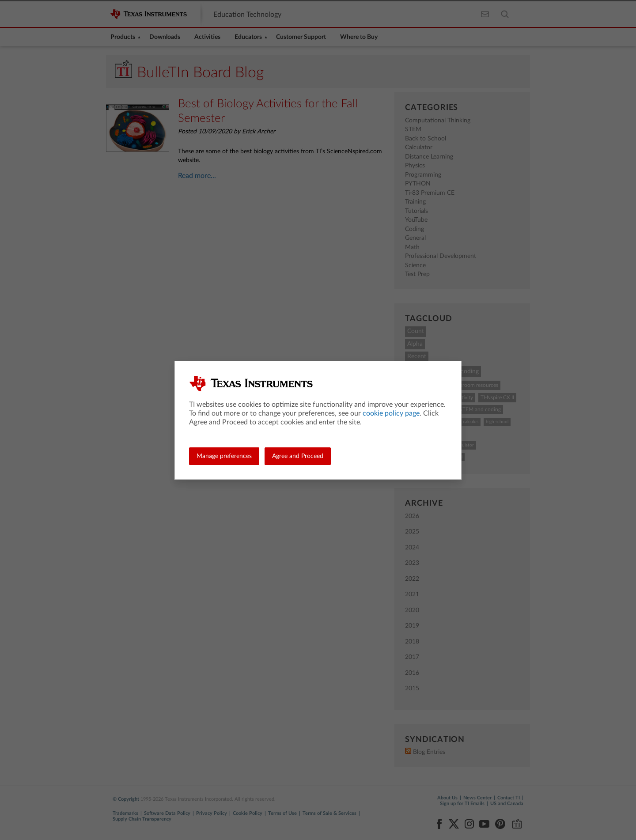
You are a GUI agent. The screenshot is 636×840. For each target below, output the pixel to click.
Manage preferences (224, 456)
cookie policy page (391, 413)
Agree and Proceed (298, 456)
